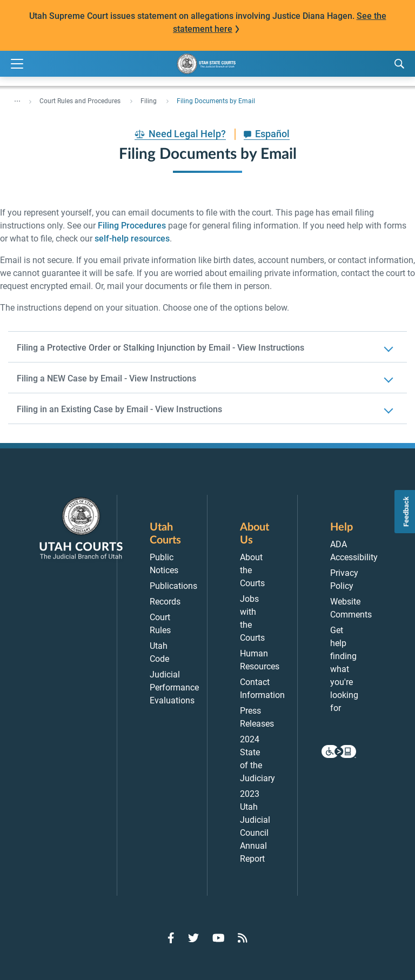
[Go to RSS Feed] (243, 938)
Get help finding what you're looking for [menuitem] (344, 669)
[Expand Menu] (17, 64)
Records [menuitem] (165, 602)
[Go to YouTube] (219, 938)
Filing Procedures (132, 226)
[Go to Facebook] (171, 938)
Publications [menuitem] (173, 586)
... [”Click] (17, 99)
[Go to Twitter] (193, 938)
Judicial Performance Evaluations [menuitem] (174, 687)
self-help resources (132, 239)
